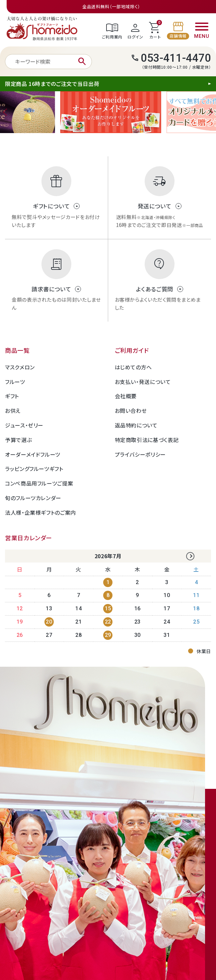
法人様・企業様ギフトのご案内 (40, 512)
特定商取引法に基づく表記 (147, 440)
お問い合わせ (131, 411)
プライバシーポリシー (140, 454)
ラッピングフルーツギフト (34, 469)
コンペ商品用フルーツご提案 (39, 483)
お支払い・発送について (143, 382)
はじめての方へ (133, 367)
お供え (13, 411)
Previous (7, 112)
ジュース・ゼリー (24, 425)
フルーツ (15, 382)
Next (209, 112)
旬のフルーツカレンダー (33, 498)
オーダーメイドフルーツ (33, 454)
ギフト (12, 396)
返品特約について (136, 425)
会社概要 (126, 396)
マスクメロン (20, 367)
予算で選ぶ (18, 440)
